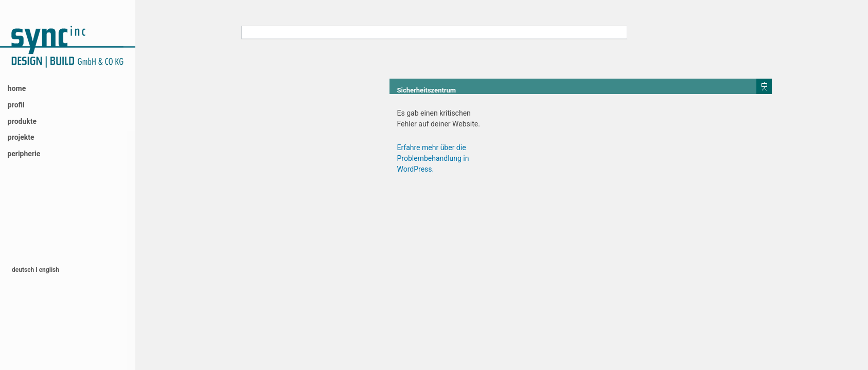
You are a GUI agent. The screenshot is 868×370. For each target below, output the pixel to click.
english (49, 270)
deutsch (24, 270)
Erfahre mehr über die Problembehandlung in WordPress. (433, 158)
